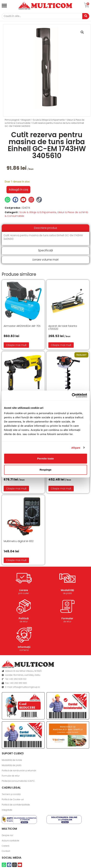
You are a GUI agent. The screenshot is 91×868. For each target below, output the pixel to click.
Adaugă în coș (18, 190)
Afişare (76, 448)
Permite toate (45, 458)
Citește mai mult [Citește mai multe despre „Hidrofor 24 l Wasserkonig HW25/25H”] (16, 489)
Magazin (26, 120)
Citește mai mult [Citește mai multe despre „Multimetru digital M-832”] (16, 560)
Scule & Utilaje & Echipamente (49, 120)
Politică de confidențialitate (16, 805)
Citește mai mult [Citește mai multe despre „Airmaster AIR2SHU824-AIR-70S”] (16, 345)
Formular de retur (11, 776)
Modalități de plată (12, 765)
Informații (24, 647)
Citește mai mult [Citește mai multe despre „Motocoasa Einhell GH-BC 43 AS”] (61, 489)
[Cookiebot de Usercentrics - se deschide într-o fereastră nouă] (72, 395)
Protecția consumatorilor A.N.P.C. (18, 781)
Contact (6, 851)
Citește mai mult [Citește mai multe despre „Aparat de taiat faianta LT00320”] (61, 345)
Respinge (46, 470)
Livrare (24, 590)
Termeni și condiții (11, 794)
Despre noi (7, 835)
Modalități (67, 590)
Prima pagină (12, 120)
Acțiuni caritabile (10, 841)
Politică (24, 618)
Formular (67, 618)
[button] (82, 32)
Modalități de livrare (12, 760)
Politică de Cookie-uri (13, 799)
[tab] (45, 228)
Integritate (7, 810)
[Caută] (42, 16)
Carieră (6, 846)
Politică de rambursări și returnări (19, 770)
